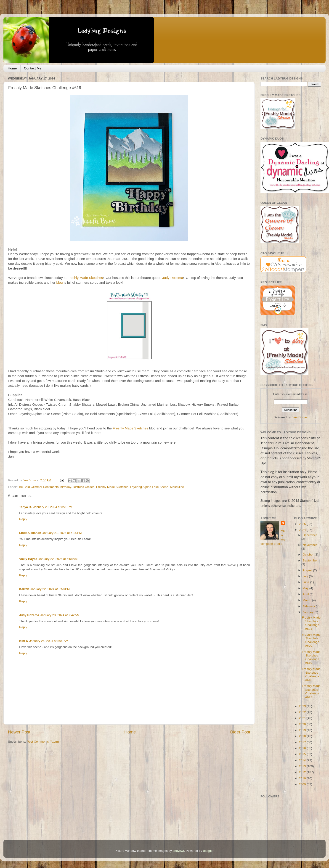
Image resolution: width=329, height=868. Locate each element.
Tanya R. (25, 507)
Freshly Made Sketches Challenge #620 (311, 640)
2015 (303, 754)
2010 (303, 778)
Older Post (240, 732)
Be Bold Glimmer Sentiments (39, 487)
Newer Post (19, 732)
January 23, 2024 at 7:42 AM (60, 615)
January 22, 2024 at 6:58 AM (58, 559)
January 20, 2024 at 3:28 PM (53, 507)
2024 (303, 530)
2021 (303, 718)
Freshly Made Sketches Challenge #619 (311, 657)
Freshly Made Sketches (85, 278)
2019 (303, 730)
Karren (24, 589)
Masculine (177, 487)
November (310, 545)
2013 (303, 766)
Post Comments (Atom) (43, 742)
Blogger (208, 851)
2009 (303, 784)
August (308, 570)
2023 (303, 706)
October (309, 554)
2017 (303, 742)
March (307, 600)
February (309, 606)
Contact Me (33, 68)
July (306, 576)
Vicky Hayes (28, 559)
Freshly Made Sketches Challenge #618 (311, 675)
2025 (303, 524)
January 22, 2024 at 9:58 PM (50, 589)
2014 (303, 760)
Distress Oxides (84, 487)
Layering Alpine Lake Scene (149, 487)
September (310, 560)
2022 (303, 712)
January (309, 612)
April (306, 594)
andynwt (178, 851)
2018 (303, 736)
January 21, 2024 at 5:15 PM (62, 533)
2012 (303, 772)
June (306, 582)
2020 (303, 724)
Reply (23, 519)
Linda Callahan (30, 533)
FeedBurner (300, 417)
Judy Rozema (173, 278)
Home (12, 68)
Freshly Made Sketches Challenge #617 (311, 691)
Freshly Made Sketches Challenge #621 (311, 623)
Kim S (24, 641)
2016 (303, 748)
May (306, 588)
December (310, 535)
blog (59, 283)
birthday (66, 487)
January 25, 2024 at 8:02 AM (49, 641)
